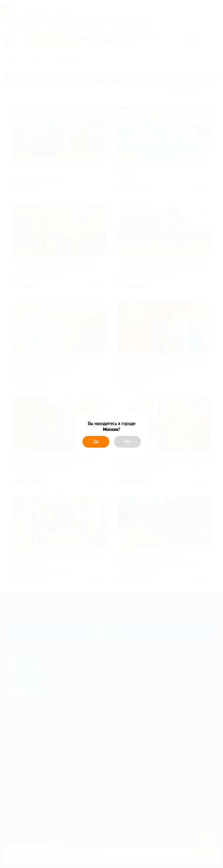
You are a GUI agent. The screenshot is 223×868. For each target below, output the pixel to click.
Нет (127, 442)
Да (96, 442)
